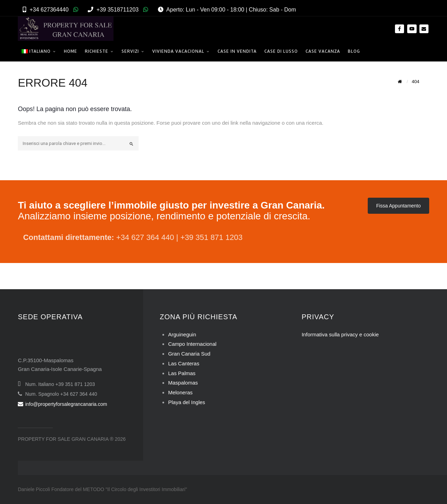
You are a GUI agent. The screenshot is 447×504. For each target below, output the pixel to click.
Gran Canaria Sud (189, 354)
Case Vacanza (323, 51)
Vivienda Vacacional (178, 51)
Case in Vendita (237, 51)
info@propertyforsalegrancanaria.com (62, 404)
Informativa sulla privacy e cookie (340, 334)
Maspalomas (183, 383)
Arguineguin (182, 334)
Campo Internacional (192, 344)
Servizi (130, 51)
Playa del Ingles (186, 402)
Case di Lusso (281, 51)
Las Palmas (182, 373)
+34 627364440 (49, 10)
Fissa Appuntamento (398, 206)
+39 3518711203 (118, 10)
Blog (354, 51)
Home (71, 51)
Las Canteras (184, 363)
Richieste (97, 51)
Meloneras (180, 392)
